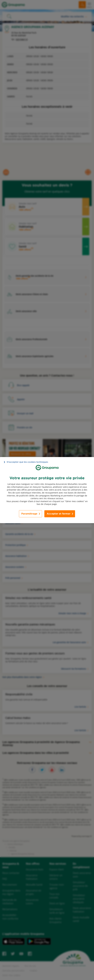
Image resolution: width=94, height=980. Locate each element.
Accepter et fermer (59, 514)
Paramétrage (29, 514)
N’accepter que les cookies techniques (27, 462)
